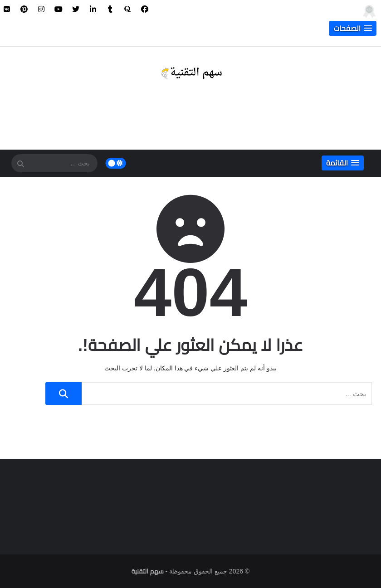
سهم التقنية (148, 571)
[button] (353, 28)
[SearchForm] (20, 164)
